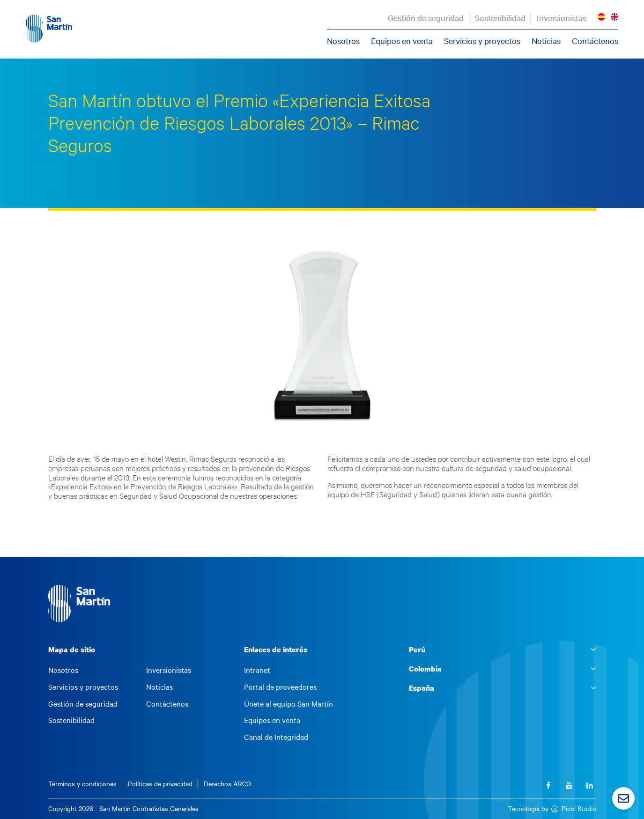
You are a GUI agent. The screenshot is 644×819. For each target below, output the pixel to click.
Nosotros (343, 41)
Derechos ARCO (227, 784)
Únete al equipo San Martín (289, 704)
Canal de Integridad (276, 737)
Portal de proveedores (280, 687)
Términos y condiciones (82, 784)
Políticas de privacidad (160, 784)
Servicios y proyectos (482, 41)
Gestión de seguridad (426, 18)
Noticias (546, 41)
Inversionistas (562, 18)
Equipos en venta (402, 41)
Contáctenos (595, 41)
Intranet (257, 670)
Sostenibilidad (500, 18)
